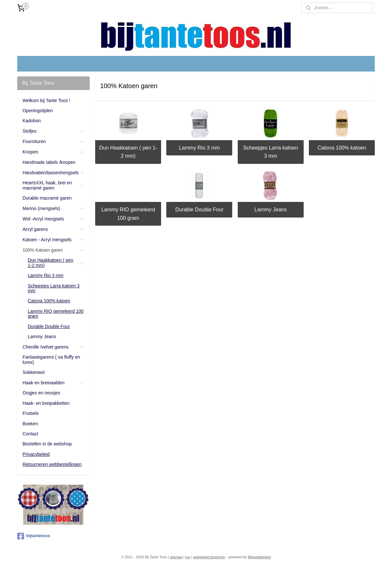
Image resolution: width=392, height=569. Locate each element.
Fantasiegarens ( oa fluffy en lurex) (51, 359)
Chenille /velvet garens (53, 347)
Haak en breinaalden (53, 383)
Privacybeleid (36, 454)
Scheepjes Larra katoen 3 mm (270, 152)
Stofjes (53, 131)
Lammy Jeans (271, 210)
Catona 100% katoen (341, 148)
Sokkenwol (33, 372)
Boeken (30, 424)
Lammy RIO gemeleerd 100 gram (128, 214)
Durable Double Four (199, 210)
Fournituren (53, 142)
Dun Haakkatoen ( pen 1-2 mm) (128, 152)
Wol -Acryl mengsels (53, 219)
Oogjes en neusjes (41, 393)
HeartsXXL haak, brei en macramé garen (53, 185)
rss (188, 557)
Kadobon (32, 121)
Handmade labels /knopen (49, 162)
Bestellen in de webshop (47, 444)
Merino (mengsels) (53, 209)
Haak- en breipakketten (46, 403)
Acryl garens (53, 229)
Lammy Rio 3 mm (199, 148)
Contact (30, 434)
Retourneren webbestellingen (52, 464)
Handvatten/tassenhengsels (54, 173)
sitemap (176, 557)
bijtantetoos (34, 536)
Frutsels (31, 413)
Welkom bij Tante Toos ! (46, 100)
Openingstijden (38, 111)
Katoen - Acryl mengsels (53, 240)
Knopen (53, 152)
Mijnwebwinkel (259, 557)
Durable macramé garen (47, 198)
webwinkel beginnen (209, 557)
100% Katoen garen (53, 250)
